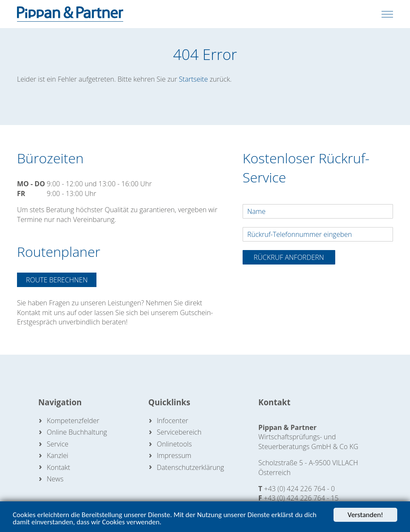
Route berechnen (57, 280)
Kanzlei (58, 455)
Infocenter (172, 421)
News (55, 479)
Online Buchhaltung (77, 432)
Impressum (174, 455)
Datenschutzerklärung (190, 467)
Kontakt (58, 467)
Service (58, 444)
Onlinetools (174, 444)
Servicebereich (179, 432)
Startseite (193, 79)
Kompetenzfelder (73, 421)
